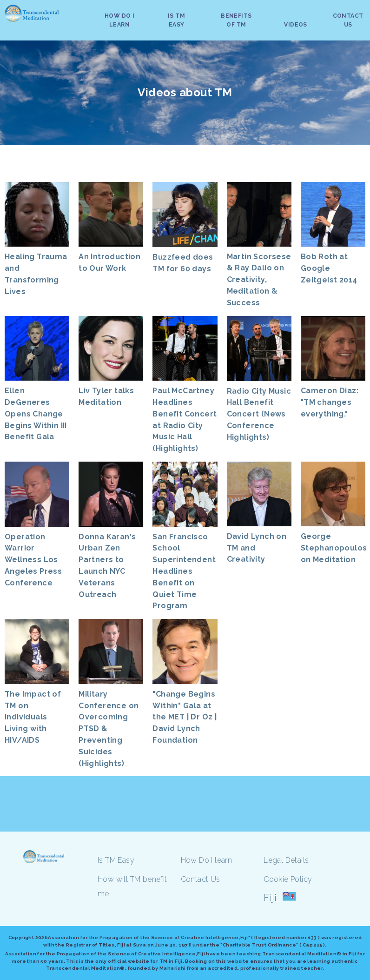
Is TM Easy (116, 860)
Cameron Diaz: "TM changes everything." (330, 402)
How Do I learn (207, 860)
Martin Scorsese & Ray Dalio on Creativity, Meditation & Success (259, 280)
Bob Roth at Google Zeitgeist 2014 (329, 268)
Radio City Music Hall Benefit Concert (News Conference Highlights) (259, 414)
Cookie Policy (288, 879)
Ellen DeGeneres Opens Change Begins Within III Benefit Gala (36, 414)
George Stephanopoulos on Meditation (334, 548)
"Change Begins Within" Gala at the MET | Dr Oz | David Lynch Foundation (185, 717)
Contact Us (201, 879)
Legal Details (286, 860)
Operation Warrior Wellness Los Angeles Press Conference (33, 560)
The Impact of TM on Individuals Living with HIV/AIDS (33, 717)
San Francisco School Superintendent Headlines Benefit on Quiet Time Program (184, 571)
